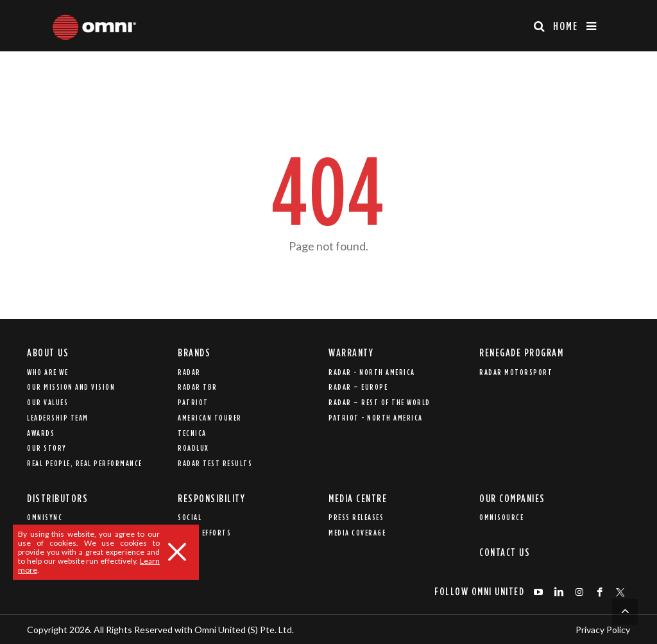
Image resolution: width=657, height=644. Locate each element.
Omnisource (501, 517)
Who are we (47, 372)
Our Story (47, 448)
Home (566, 26)
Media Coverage (357, 533)
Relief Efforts (204, 533)
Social (190, 517)
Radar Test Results (215, 463)
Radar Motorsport (516, 372)
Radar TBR (198, 387)
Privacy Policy (603, 630)
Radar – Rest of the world (380, 402)
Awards (41, 433)
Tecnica (192, 433)
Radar (189, 372)
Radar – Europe (358, 387)
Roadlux (193, 448)
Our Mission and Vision (71, 387)
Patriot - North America (376, 418)
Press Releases (356, 517)
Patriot (193, 402)
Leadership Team (58, 418)
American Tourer (210, 418)
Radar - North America (372, 372)
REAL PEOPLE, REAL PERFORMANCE (85, 463)
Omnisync (45, 517)
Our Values (47, 402)
